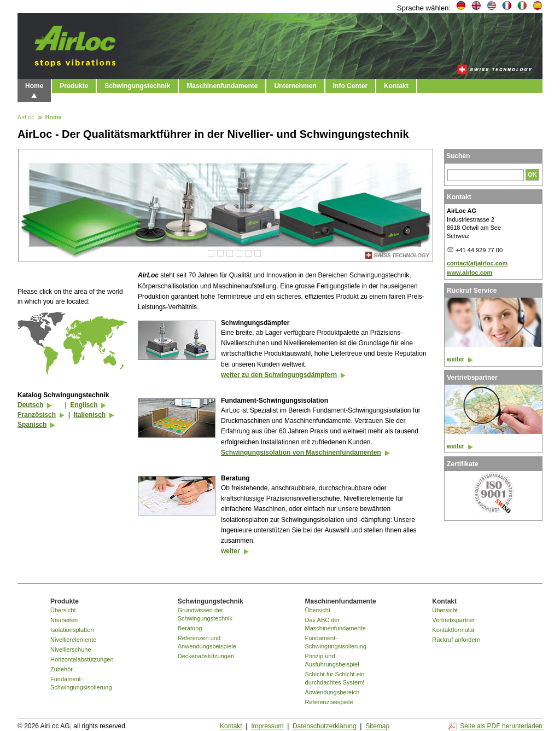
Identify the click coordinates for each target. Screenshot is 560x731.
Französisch (37, 415)
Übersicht (63, 610)
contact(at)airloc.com (477, 263)
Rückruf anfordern (456, 640)
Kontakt (396, 86)
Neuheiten (64, 620)
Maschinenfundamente (222, 86)
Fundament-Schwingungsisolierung (81, 683)
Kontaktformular (453, 630)
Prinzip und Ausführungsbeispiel (332, 660)
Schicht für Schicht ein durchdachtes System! (335, 678)
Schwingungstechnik (137, 86)
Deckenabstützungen (206, 656)
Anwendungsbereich (332, 692)
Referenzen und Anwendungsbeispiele (207, 642)
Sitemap (377, 726)
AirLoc (26, 118)
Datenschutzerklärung (325, 726)
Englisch (84, 405)
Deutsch (30, 405)
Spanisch (32, 425)
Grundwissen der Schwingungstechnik (205, 614)
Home (34, 86)
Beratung (190, 628)
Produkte (74, 86)
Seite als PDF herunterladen (501, 726)
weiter (231, 551)
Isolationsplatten (72, 630)
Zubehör (62, 669)
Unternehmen (295, 86)
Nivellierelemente (73, 640)
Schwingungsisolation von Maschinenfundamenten (301, 452)
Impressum (267, 726)
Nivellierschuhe (71, 649)
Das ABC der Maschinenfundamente (336, 624)
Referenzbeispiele (329, 702)
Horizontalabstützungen (82, 659)
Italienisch (89, 415)
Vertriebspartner (453, 620)
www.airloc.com (469, 272)
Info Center (350, 86)
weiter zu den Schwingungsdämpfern (279, 375)
